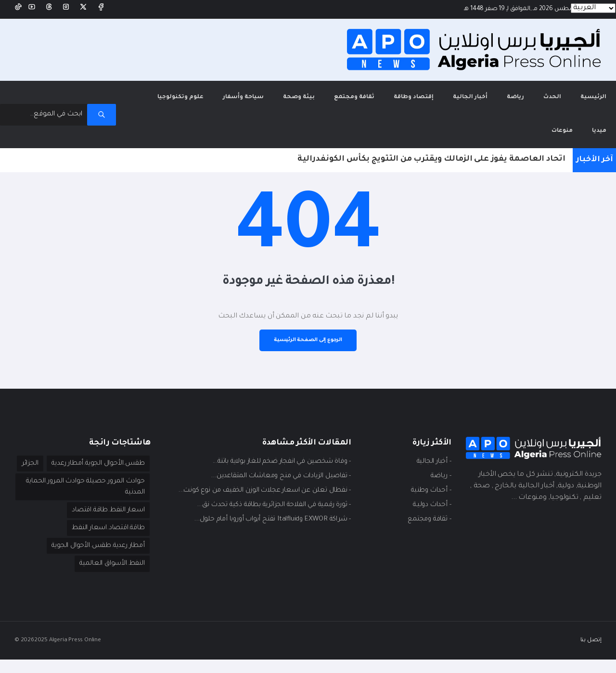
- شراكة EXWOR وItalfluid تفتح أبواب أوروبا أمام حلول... (266, 511)
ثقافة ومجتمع (354, 89)
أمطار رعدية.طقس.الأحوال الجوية (93, 559)
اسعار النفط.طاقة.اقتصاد (103, 522)
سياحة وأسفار (243, 89)
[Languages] (593, 8)
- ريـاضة (439, 468)
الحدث (552, 89)
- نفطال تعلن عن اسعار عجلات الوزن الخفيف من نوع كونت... (258, 483)
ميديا (599, 123)
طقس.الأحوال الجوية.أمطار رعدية (93, 456)
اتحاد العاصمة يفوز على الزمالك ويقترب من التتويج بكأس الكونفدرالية (431, 151)
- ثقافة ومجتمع (427, 511)
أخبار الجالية (470, 89)
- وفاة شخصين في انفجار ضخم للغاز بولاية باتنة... (274, 454)
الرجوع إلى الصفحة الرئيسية (308, 332)
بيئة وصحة (299, 89)
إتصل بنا (591, 654)
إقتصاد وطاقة (414, 89)
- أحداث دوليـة (430, 497)
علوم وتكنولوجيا (180, 89)
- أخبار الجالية (431, 454)
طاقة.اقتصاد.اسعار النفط (103, 540)
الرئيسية (589, 83)
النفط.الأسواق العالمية (109, 577)
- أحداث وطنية (429, 483)
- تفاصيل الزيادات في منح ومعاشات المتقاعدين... (275, 468)
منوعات (562, 123)
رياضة (515, 89)
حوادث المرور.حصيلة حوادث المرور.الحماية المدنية (102, 498)
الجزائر (135, 474)
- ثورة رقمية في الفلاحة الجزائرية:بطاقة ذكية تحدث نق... (266, 497)
